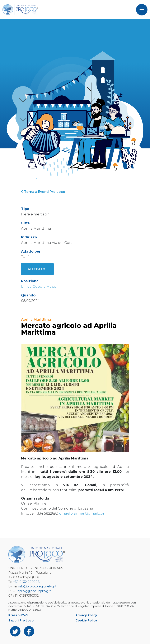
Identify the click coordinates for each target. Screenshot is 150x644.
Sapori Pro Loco (21, 620)
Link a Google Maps (39, 287)
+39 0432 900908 (26, 582)
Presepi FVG (18, 615)
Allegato (37, 269)
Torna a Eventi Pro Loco (43, 192)
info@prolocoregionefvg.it (37, 586)
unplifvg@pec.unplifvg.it (33, 591)
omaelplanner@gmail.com (83, 513)
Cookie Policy (86, 620)
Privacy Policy (86, 615)
